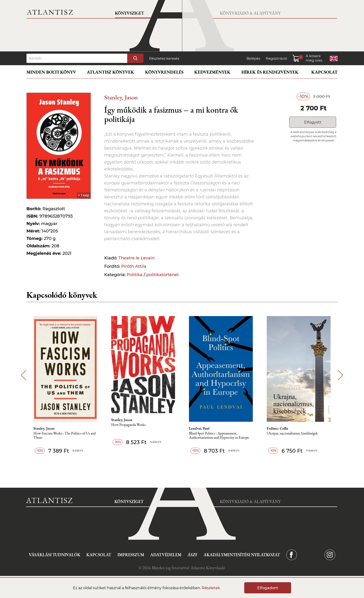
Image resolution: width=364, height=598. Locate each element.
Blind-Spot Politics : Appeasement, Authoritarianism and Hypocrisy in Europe (219, 436)
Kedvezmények (212, 72)
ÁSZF (193, 555)
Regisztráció (276, 58)
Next (340, 375)
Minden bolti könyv (51, 72)
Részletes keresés (164, 58)
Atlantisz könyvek (110, 72)
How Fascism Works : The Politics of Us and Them (65, 436)
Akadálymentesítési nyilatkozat (242, 555)
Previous (24, 375)
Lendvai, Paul (199, 428)
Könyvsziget (129, 13)
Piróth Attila (134, 266)
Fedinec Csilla (277, 428)
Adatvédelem (166, 555)
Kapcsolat (324, 72)
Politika (135, 275)
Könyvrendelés (164, 72)
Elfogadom (268, 588)
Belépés (253, 58)
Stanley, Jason (121, 97)
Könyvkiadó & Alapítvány (250, 13)
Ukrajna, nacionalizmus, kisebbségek (292, 433)
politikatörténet (162, 275)
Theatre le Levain (136, 258)
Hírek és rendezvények (270, 72)
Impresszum (131, 555)
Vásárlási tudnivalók (55, 555)
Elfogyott (313, 122)
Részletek (211, 588)
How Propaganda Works (128, 425)
